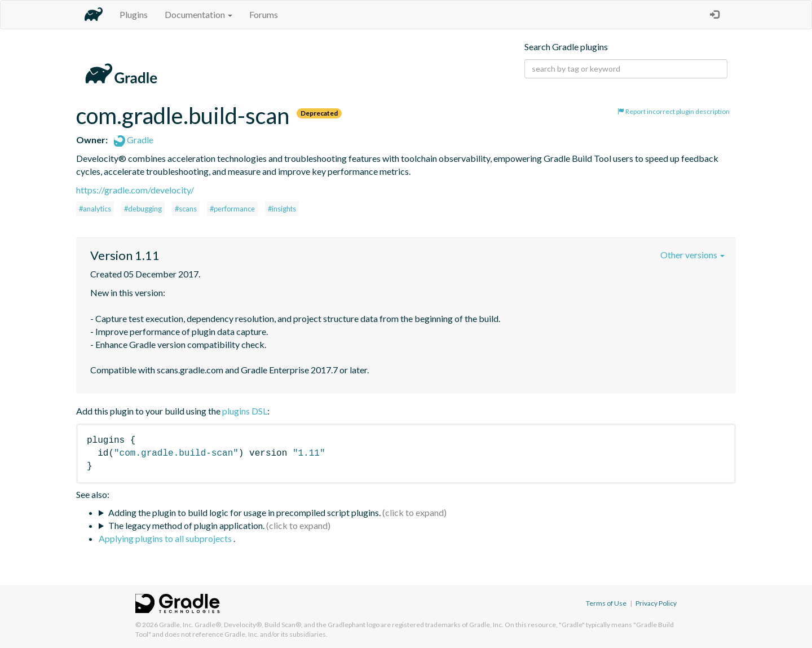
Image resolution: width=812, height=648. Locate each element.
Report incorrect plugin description (674, 111)
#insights (282, 209)
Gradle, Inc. (176, 625)
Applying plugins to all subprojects (166, 538)
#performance (232, 209)
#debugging (143, 209)
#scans (186, 209)
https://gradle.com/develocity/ (135, 190)
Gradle (134, 140)
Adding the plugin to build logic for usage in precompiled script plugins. (244, 512)
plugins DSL (245, 411)
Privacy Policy (656, 603)
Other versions (692, 255)
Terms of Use (606, 603)
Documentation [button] (198, 14)
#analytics (95, 209)
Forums (264, 14)
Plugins (134, 14)
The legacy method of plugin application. (186, 525)
